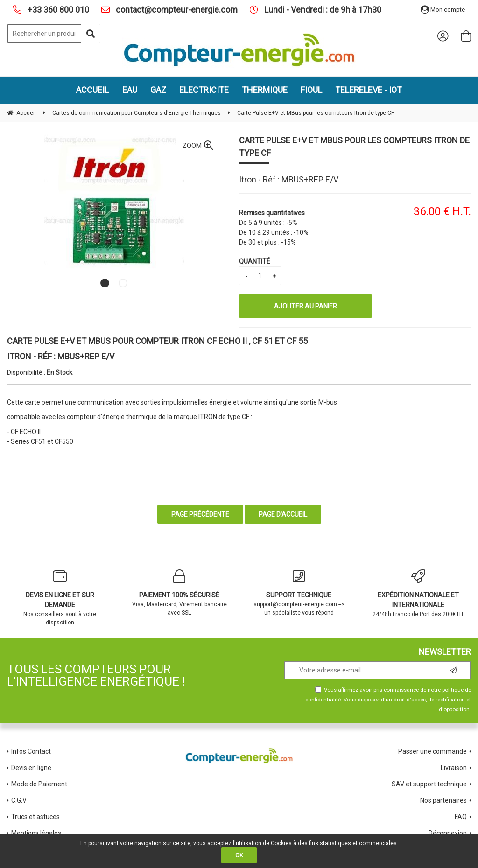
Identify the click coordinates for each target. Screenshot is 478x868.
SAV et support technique (429, 784)
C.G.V (19, 800)
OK (239, 855)
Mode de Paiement (39, 784)
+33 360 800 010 (57, 10)
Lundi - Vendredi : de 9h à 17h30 (322, 10)
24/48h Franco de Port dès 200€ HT (418, 593)
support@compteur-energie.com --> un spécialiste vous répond (299, 593)
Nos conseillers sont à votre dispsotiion (60, 598)
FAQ (461, 817)
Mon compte (443, 10)
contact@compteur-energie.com (176, 10)
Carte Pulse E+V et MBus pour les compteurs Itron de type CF (354, 147)
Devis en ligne (31, 768)
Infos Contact (31, 751)
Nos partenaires (443, 800)
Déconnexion (448, 833)
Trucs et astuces (36, 817)
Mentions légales (36, 833)
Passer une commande (432, 751)
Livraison (454, 768)
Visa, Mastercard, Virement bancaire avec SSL (179, 593)
